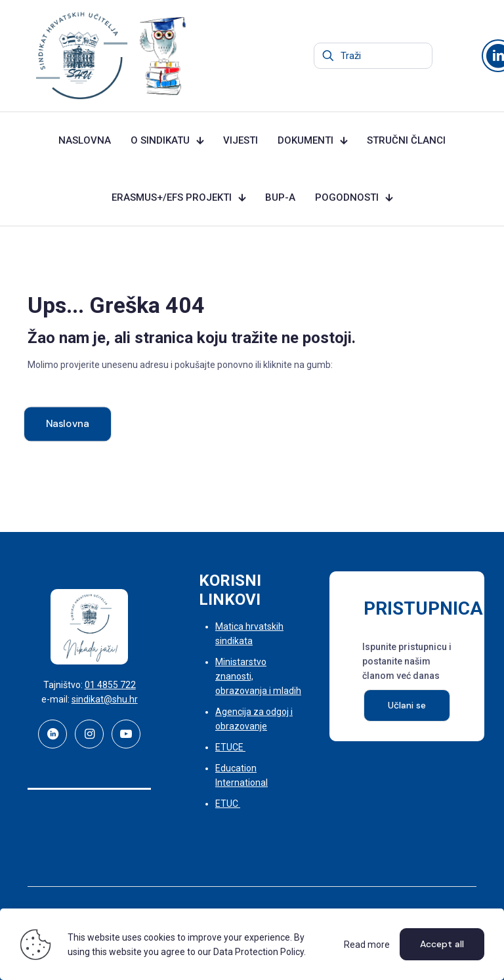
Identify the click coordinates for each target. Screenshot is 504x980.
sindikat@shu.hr (105, 699)
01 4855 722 (110, 685)
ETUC (228, 804)
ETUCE (230, 747)
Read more (367, 945)
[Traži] (373, 56)
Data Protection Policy (259, 952)
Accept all (442, 944)
